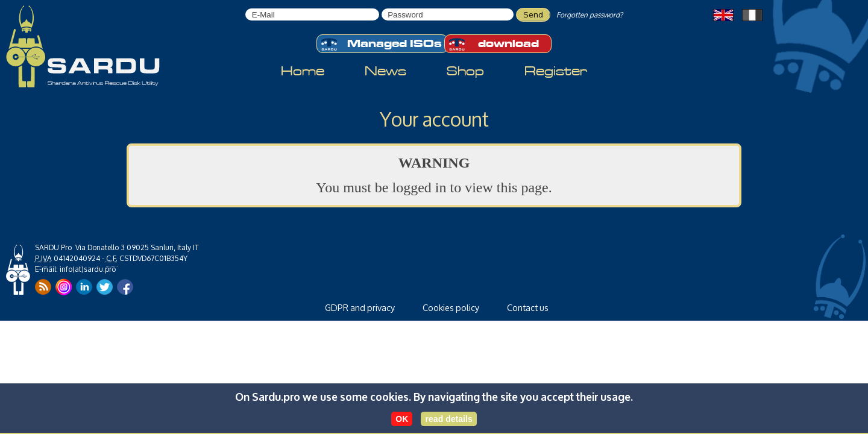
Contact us (528, 308)
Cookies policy (451, 308)
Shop (465, 71)
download (493, 44)
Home (303, 71)
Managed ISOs (381, 44)
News (385, 71)
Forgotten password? (590, 15)
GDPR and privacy (360, 308)
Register (556, 71)
